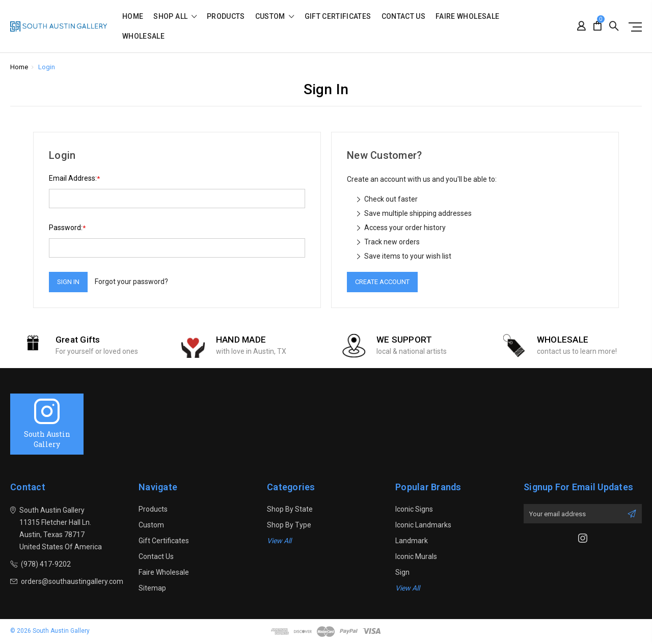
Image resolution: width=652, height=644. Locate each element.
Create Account (382, 282)
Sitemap (152, 588)
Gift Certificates (338, 17)
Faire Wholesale (467, 17)
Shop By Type (289, 525)
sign (402, 572)
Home (133, 17)
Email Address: (74, 178)
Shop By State (290, 509)
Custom (275, 17)
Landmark (412, 541)
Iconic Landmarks (423, 525)
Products (226, 17)
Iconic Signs (414, 509)
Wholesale (143, 36)
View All (279, 541)
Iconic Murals (416, 556)
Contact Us (404, 17)
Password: (67, 228)
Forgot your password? (131, 282)
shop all (175, 17)
